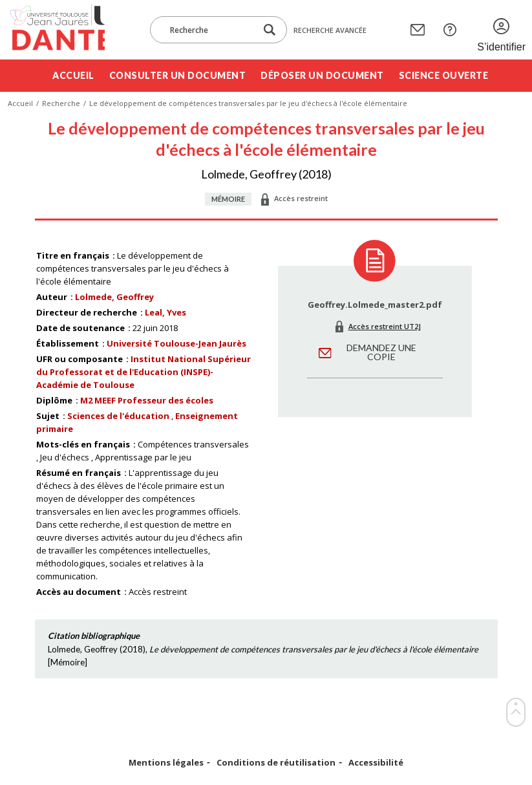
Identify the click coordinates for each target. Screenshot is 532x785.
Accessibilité (376, 763)
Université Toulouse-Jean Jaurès (176, 343)
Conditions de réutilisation (276, 763)
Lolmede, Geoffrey (114, 297)
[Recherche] (209, 30)
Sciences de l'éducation (118, 416)
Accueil (73, 75)
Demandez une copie (381, 352)
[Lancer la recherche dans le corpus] (270, 30)
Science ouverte (444, 75)
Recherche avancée (330, 30)
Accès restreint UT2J (385, 326)
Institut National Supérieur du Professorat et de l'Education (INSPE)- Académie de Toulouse (144, 372)
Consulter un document (178, 75)
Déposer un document (322, 75)
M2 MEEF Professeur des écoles (147, 400)
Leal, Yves (165, 312)
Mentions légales (166, 763)
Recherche (61, 103)
